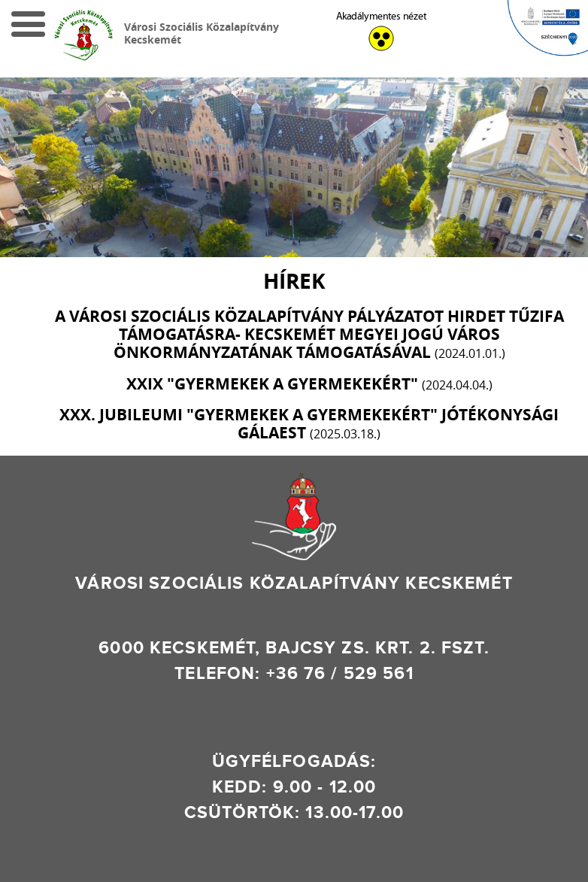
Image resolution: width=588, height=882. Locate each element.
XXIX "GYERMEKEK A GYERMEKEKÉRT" (309, 384)
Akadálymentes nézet (381, 17)
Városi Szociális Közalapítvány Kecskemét (202, 33)
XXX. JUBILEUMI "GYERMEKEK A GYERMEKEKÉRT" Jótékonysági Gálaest (309, 424)
